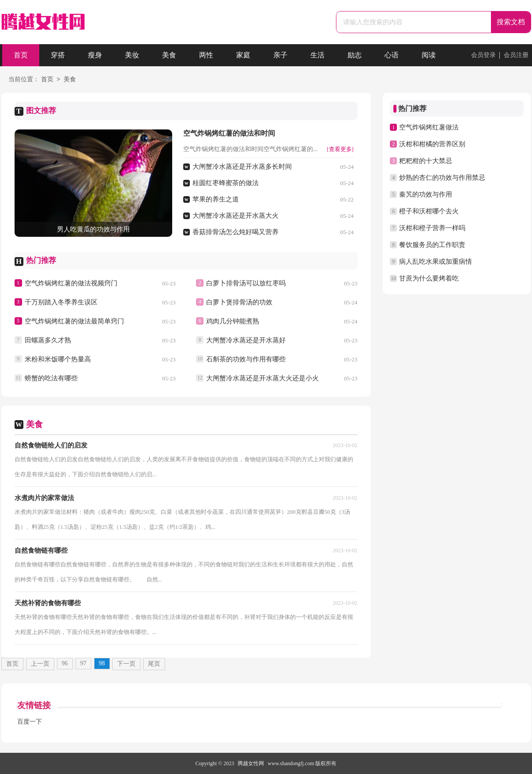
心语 (392, 55)
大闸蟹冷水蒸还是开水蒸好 (246, 340)
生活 (317, 55)
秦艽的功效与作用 (426, 194)
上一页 (40, 664)
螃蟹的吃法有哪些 (51, 378)
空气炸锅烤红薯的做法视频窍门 (71, 283)
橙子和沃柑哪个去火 (429, 211)
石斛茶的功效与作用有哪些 (246, 359)
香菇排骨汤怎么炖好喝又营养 (236, 232)
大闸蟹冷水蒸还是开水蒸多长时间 (242, 167)
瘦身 (95, 55)
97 (83, 663)
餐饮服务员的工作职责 (432, 245)
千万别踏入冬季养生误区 (61, 302)
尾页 (154, 664)
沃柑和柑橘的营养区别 (432, 144)
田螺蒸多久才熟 (48, 340)
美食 (169, 55)
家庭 (243, 55)
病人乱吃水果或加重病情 (436, 262)
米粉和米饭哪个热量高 (58, 359)
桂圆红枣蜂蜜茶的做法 (226, 183)
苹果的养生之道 (216, 199)
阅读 (429, 55)
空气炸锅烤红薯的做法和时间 (229, 133)
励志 (355, 55)
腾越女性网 (251, 763)
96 (65, 663)
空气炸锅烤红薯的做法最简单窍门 (74, 321)
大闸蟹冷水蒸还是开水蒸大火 (236, 216)
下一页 (126, 664)
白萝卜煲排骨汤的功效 (239, 302)
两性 (206, 55)
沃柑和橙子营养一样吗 (432, 228)
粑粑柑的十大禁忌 (426, 161)
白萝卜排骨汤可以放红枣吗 (246, 283)
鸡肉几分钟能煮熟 (233, 321)
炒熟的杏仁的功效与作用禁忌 (442, 178)
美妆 (132, 55)
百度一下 (30, 722)
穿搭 (58, 55)
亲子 (280, 55)
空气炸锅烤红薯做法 (429, 127)
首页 (21, 55)
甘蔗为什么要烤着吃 (429, 278)
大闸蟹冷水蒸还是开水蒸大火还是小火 (262, 378)
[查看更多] (340, 149)
